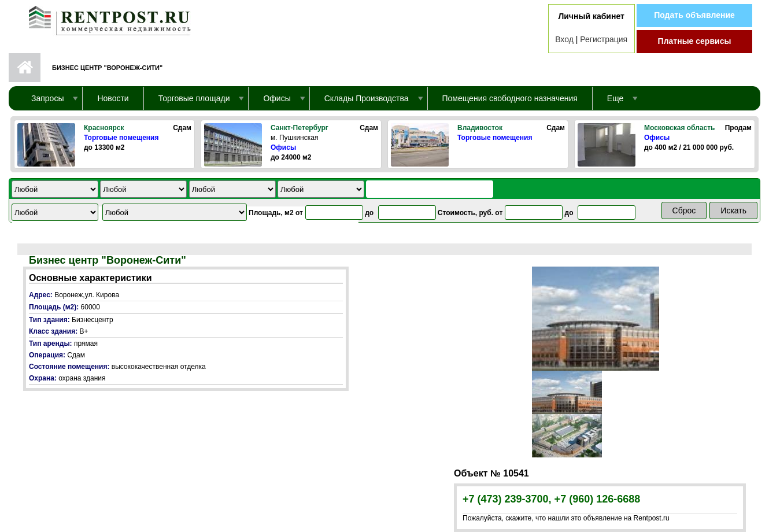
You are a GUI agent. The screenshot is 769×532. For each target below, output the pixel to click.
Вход (564, 39)
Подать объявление (694, 15)
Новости (113, 98)
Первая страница (25, 68)
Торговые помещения (121, 138)
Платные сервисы (695, 41)
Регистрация (604, 39)
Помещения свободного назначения (510, 98)
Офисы (283, 147)
